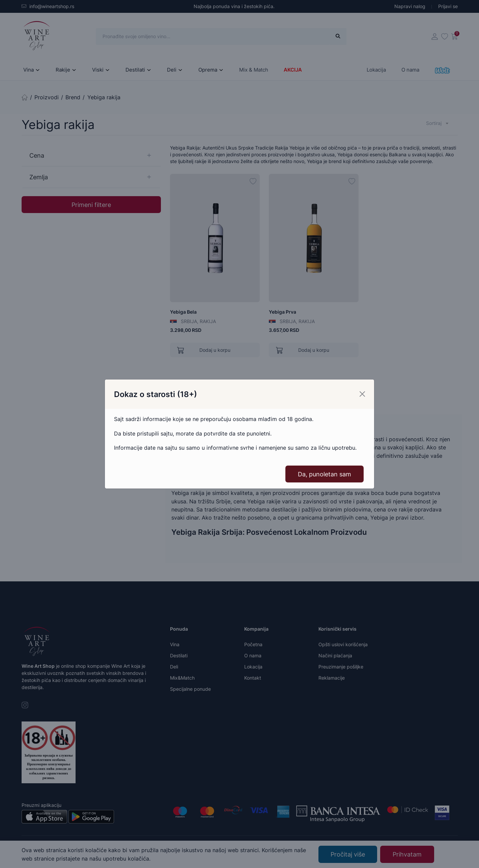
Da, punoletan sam (325, 474)
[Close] (362, 394)
